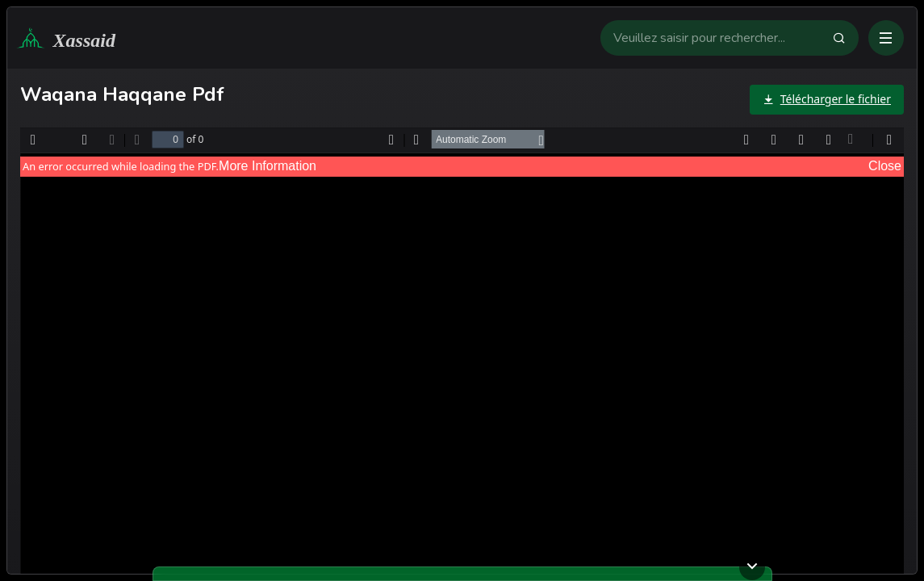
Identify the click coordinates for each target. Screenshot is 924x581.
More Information (268, 166)
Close (885, 166)
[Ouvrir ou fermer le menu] (886, 38)
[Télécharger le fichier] (827, 100)
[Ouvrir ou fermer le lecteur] (752, 567)
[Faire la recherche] (846, 38)
